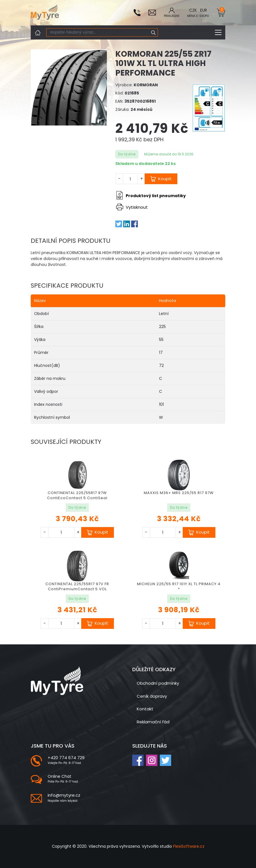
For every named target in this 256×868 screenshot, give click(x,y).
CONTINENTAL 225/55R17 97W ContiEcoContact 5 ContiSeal (77, 495)
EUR (204, 10)
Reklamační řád (153, 722)
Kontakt (145, 709)
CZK (193, 10)
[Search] (98, 32)
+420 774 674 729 (66, 758)
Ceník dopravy (152, 696)
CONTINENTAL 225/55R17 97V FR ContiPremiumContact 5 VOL (77, 586)
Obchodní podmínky (158, 683)
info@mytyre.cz (64, 795)
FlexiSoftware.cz (189, 846)
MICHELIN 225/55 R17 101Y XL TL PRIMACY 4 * (179, 586)
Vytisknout (132, 207)
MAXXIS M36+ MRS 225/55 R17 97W (179, 493)
